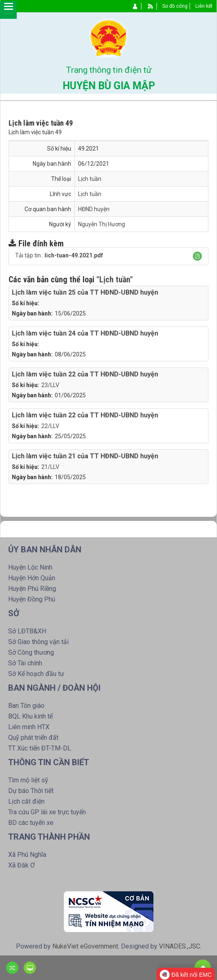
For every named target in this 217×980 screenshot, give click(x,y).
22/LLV (50, 426)
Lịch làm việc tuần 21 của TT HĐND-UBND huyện (85, 456)
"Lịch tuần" (115, 279)
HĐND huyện (94, 209)
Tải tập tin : (59, 255)
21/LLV (50, 467)
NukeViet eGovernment (85, 946)
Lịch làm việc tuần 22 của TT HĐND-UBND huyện (85, 374)
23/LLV (50, 385)
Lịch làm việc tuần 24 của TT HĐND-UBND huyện (85, 333)
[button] (197, 256)
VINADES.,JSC (180, 946)
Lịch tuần (90, 179)
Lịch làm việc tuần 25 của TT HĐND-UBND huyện (85, 292)
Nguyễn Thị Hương (102, 224)
